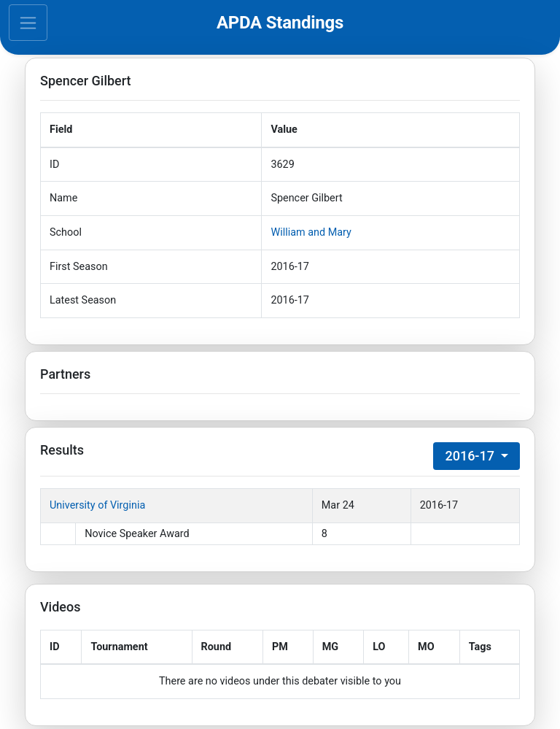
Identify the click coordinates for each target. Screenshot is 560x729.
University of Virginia (97, 505)
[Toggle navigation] (28, 23)
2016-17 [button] (471, 456)
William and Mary (311, 232)
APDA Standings (280, 23)
